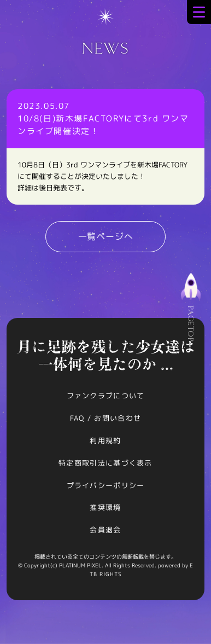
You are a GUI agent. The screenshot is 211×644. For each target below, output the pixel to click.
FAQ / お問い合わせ (106, 418)
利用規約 (105, 440)
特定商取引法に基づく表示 (106, 463)
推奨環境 (105, 507)
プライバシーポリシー (106, 485)
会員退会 (105, 530)
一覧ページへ (106, 236)
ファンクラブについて (106, 396)
